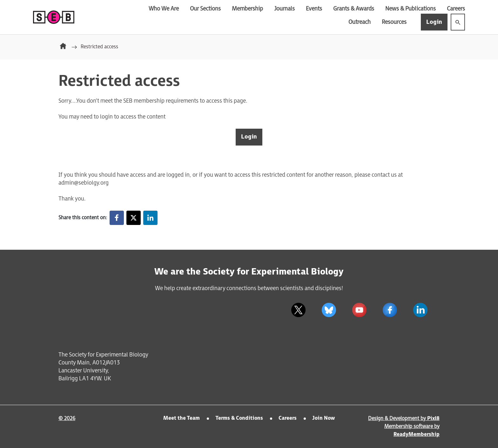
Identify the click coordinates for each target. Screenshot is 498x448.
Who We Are (164, 9)
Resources (394, 22)
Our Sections (205, 9)
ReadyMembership (417, 434)
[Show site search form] (458, 22)
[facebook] (390, 310)
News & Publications (411, 9)
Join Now (323, 418)
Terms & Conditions (239, 418)
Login (434, 22)
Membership (247, 9)
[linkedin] (420, 310)
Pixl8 (433, 419)
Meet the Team (182, 418)
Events (314, 9)
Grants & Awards (354, 9)
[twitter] (298, 310)
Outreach (360, 22)
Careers (456, 9)
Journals (284, 9)
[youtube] (359, 310)
